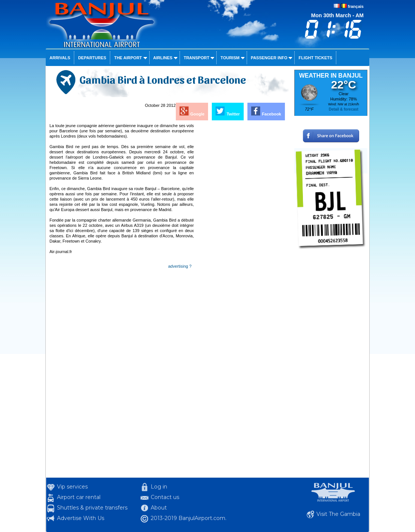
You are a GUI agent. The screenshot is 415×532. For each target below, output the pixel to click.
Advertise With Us (81, 518)
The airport (128, 58)
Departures (92, 58)
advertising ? (180, 266)
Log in (159, 487)
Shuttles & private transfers (92, 508)
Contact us (165, 497)
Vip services (72, 487)
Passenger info (269, 58)
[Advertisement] (242, 235)
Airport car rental (79, 497)
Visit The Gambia (338, 514)
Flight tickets (315, 58)
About (159, 508)
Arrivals (60, 58)
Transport (196, 58)
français (356, 6)
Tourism (230, 58)
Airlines (163, 58)
